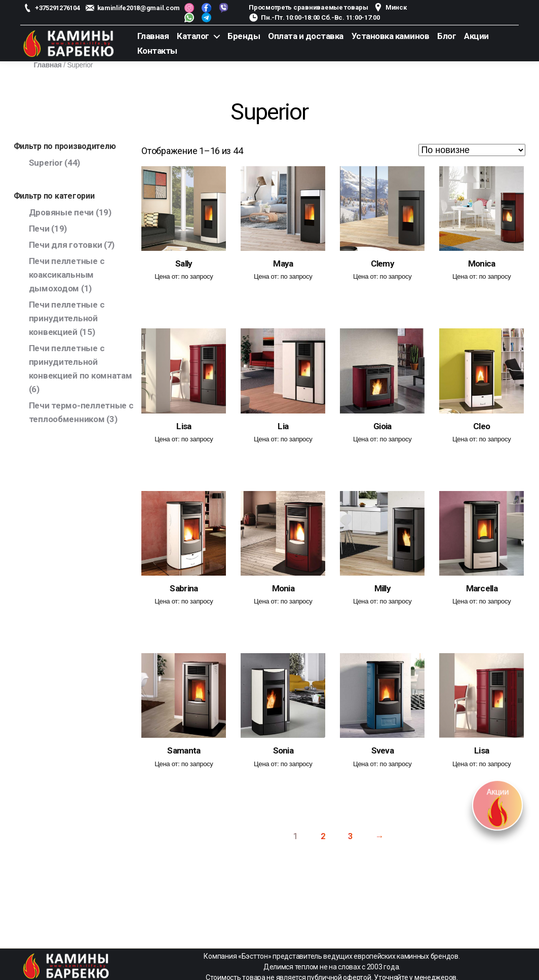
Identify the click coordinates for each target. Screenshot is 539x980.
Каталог (193, 36)
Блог (447, 36)
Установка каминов (391, 36)
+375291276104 (57, 8)
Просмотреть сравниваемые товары (309, 7)
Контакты (157, 51)
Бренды (244, 36)
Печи (39, 229)
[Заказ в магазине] (472, 150)
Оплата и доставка (306, 36)
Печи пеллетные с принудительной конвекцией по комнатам (81, 362)
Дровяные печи (62, 212)
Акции (476, 36)
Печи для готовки (66, 245)
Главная (153, 36)
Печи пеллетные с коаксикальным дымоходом (67, 275)
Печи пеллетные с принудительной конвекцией (67, 318)
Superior (46, 163)
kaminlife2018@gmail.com (139, 8)
